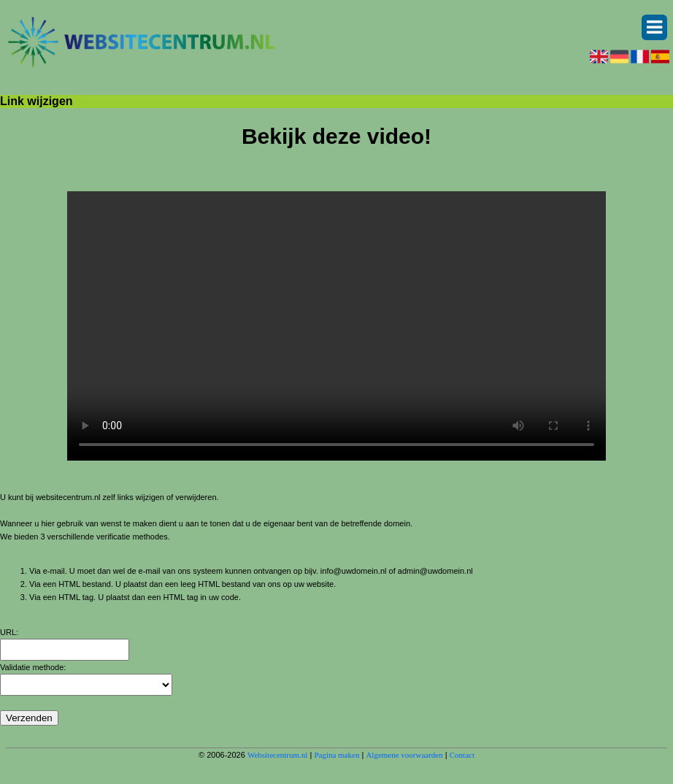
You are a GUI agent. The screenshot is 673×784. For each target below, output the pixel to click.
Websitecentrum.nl (278, 755)
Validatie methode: (33, 667)
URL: (9, 632)
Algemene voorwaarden (404, 755)
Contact (462, 755)
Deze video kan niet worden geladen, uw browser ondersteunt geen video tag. (336, 326)
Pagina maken (336, 755)
